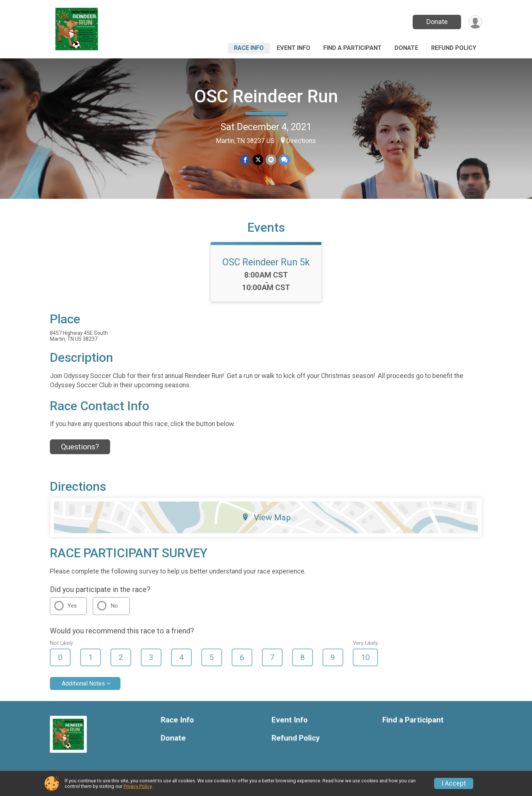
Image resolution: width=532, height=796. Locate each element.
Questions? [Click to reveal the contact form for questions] (80, 447)
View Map (266, 517)
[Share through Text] (284, 160)
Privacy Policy (137, 786)
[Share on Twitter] (258, 160)
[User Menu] (475, 22)
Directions (301, 141)
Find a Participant (352, 48)
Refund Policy (454, 48)
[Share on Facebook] (245, 160)
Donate (437, 22)
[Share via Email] (271, 160)
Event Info (294, 48)
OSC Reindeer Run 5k (266, 262)
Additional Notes (83, 683)
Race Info (249, 48)
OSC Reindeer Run (266, 96)
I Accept (454, 783)
